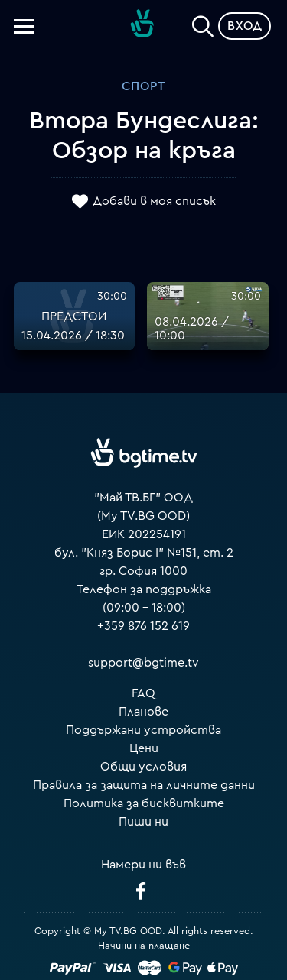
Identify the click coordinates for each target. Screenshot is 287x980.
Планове (143, 712)
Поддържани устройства (143, 730)
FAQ (143, 693)
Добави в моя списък (154, 201)
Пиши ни (143, 822)
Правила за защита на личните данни (144, 785)
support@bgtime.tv (143, 663)
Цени (144, 748)
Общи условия (143, 767)
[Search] (203, 23)
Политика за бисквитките (144, 803)
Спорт (143, 86)
